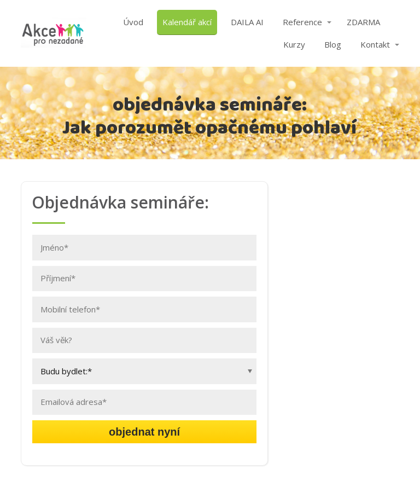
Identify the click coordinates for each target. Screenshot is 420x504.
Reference (302, 22)
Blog (333, 44)
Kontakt (375, 44)
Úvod (133, 22)
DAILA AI (247, 22)
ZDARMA (363, 22)
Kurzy (294, 44)
